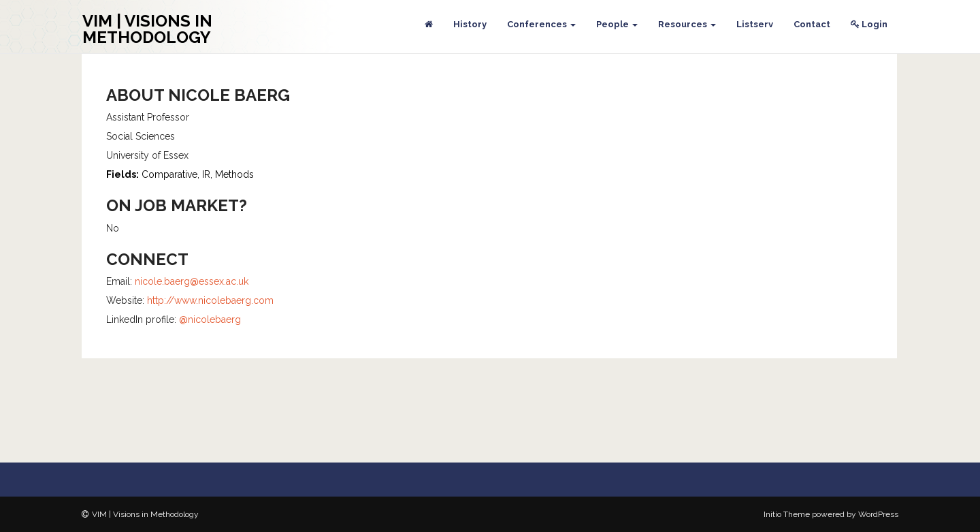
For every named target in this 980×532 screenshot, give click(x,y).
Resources (687, 24)
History (470, 24)
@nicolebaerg (210, 319)
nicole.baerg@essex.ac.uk (192, 281)
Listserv (755, 24)
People (617, 24)
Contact (812, 24)
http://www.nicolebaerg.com (210, 300)
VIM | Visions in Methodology (147, 29)
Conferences (541, 24)
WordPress (878, 514)
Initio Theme (787, 514)
